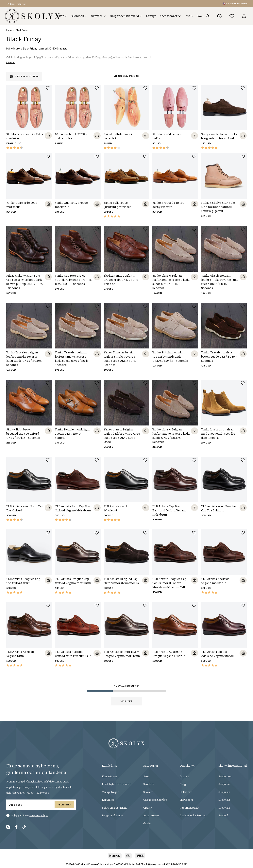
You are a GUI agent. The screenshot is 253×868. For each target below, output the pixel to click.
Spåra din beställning (115, 808)
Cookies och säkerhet (193, 816)
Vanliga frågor (110, 792)
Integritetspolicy (190, 808)
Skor (61, 16)
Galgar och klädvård (124, 16)
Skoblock (77, 16)
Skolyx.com (225, 777)
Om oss (184, 777)
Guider (147, 824)
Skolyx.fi (223, 816)
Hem (9, 30)
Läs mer (11, 62)
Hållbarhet (186, 792)
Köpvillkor (108, 800)
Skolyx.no (224, 792)
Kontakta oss (110, 777)
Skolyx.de (224, 808)
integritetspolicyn (39, 816)
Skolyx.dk (224, 800)
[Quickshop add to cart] (48, 136)
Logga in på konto (112, 816)
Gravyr (151, 16)
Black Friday (22, 30)
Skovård (97, 16)
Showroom (186, 800)
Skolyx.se (224, 785)
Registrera (64, 805)
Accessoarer (169, 16)
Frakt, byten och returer (116, 785)
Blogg (183, 785)
